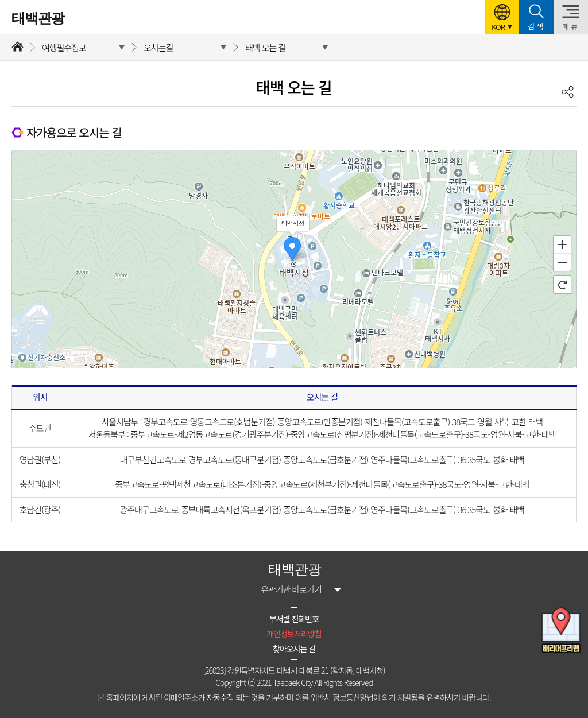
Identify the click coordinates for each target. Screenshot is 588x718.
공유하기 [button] (568, 92)
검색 (536, 26)
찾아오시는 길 (294, 649)
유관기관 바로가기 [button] (291, 589)
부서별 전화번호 (294, 619)
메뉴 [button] (571, 26)
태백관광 (38, 18)
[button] (502, 17)
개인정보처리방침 (294, 634)
